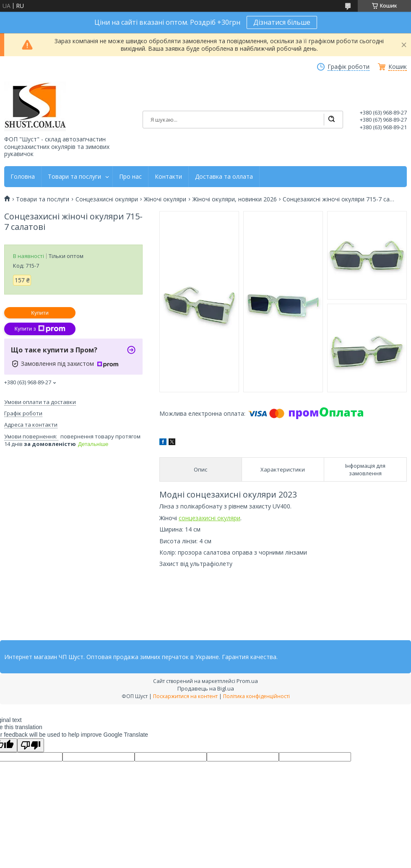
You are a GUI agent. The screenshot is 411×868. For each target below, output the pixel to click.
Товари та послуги (74, 177)
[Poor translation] (31, 745)
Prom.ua (247, 681)
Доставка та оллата (224, 177)
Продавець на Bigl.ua (206, 688)
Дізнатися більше (282, 22)
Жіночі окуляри (165, 199)
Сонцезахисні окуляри (107, 199)
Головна (23, 177)
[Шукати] (331, 120)
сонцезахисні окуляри (209, 518)
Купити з (40, 329)
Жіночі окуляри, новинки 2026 (235, 199)
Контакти (168, 177)
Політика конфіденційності (256, 696)
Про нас (130, 177)
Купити (40, 313)
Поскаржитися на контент (185, 696)
